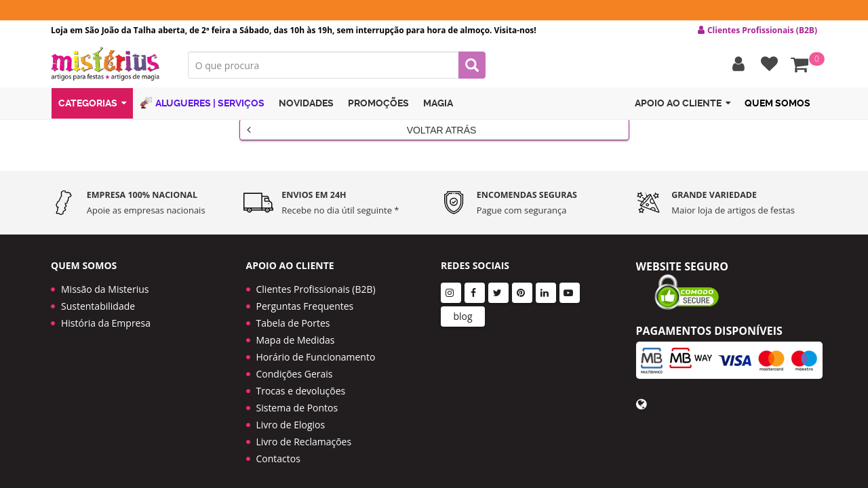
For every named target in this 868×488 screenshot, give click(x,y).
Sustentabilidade (98, 296)
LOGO (109, 64)
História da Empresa (106, 313)
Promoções (378, 104)
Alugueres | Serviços (202, 103)
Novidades (306, 104)
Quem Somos (777, 104)
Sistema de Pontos (297, 398)
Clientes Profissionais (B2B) (316, 279)
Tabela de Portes (293, 313)
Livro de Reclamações (304, 431)
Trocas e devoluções (301, 381)
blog (462, 306)
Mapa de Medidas (296, 330)
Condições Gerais (295, 364)
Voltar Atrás (362, 129)
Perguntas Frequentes (305, 296)
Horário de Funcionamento (316, 347)
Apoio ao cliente (683, 104)
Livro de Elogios (291, 414)
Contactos (278, 448)
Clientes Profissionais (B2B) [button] (757, 30)
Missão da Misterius (105, 279)
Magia (438, 104)
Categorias (92, 104)
